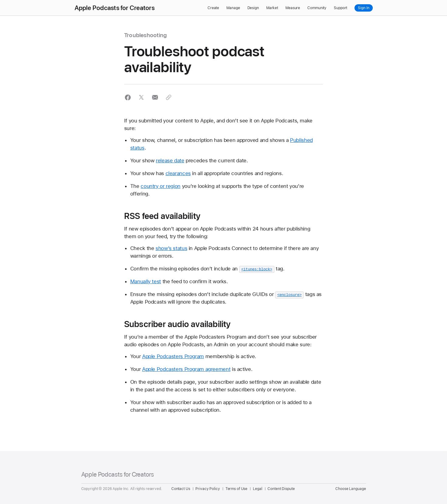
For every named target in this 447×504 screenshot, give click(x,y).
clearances (178, 173)
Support (340, 8)
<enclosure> (289, 294)
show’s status (171, 248)
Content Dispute (281, 489)
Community (317, 8)
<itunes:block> (257, 269)
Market (272, 8)
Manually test (146, 281)
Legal (257, 489)
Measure (293, 8)
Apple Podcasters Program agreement (186, 369)
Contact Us (181, 489)
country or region (161, 186)
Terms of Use (237, 489)
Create (213, 8)
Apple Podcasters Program (173, 356)
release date (170, 160)
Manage (233, 8)
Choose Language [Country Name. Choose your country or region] (351, 489)
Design (253, 8)
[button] (128, 97)
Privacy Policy (208, 489)
